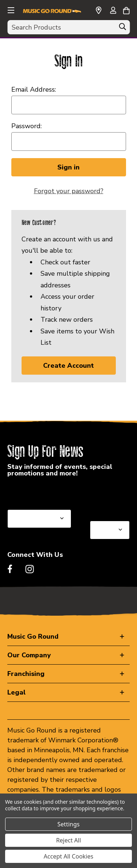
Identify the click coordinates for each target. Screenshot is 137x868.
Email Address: (34, 89)
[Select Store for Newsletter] (110, 530)
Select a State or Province (47, 492)
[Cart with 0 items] (126, 9)
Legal (16, 692)
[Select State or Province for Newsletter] (39, 519)
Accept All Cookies (69, 856)
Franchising (26, 674)
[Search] (122, 28)
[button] (10, 9)
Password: (26, 126)
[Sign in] (113, 11)
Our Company (29, 655)
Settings (68, 824)
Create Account (68, 366)
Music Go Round (33, 636)
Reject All (68, 840)
